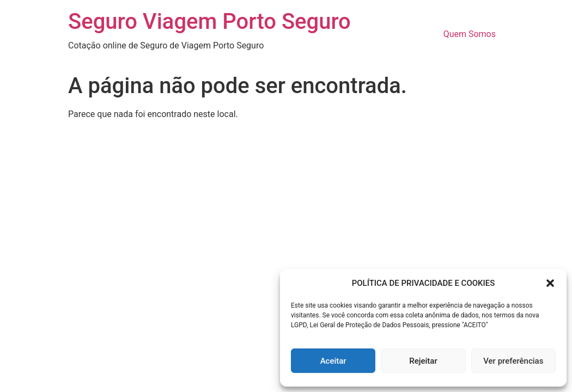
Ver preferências (513, 361)
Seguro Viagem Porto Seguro (209, 22)
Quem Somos (470, 34)
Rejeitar (423, 361)
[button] (550, 283)
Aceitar (333, 361)
